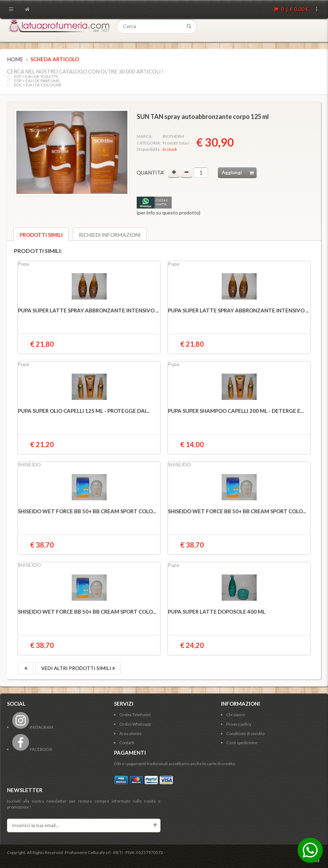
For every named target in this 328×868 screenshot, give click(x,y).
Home (15, 59)
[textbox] (157, 26)
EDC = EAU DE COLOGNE (38, 85)
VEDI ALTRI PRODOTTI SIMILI (78, 668)
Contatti (127, 743)
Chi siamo (236, 715)
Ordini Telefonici (135, 715)
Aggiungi (239, 173)
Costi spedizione (242, 743)
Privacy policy (239, 724)
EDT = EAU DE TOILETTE (36, 77)
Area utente (130, 733)
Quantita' (151, 172)
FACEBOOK (32, 749)
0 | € (291, 9)
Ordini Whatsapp (135, 724)
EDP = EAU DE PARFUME (37, 81)
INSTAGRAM (33, 727)
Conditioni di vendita (245, 733)
